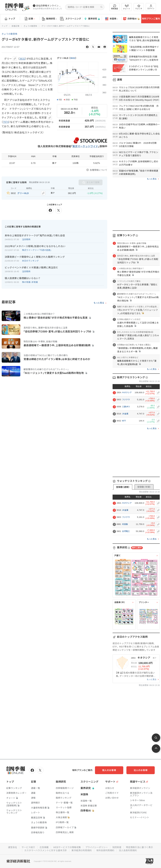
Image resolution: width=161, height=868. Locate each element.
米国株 (112, 19)
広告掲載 (44, 847)
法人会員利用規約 (128, 850)
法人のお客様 (141, 770)
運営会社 (12, 847)
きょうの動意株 (30, 26)
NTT (124, 421)
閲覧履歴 (115, 7)
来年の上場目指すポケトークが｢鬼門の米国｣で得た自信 (35, 236)
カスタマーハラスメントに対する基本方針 (46, 850)
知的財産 (117, 847)
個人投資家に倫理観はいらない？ (23, 278)
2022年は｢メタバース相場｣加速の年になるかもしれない (35, 246)
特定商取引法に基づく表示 (139, 847)
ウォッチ (139, 7)
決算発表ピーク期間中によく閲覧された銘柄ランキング (35, 257)
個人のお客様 (109, 770)
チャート (127, 7)
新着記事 (15, 26)
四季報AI (131, 19)
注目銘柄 (26, 239)
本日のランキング (30, 261)
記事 (30, 19)
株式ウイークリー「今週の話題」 (37, 250)
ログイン (151, 7)
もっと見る (99, 303)
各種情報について (99, 170)
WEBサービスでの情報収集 (67, 847)
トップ (10, 19)
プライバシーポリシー (97, 847)
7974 (6, 122)
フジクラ (126, 400)
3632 (73, 58)
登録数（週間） (123, 487)
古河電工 (126, 531)
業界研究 (92, 19)
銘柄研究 (49, 19)
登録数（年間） (144, 487)
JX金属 (125, 414)
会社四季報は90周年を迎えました (47, 9)
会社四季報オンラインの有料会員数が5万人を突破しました (49, 6)
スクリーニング (71, 19)
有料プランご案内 (151, 19)
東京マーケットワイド (85, 146)
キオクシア (127, 393)
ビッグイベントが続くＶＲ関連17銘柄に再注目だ (31, 268)
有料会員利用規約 (105, 850)
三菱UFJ (126, 407)
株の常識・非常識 (30, 282)
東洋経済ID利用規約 (82, 850)
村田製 (125, 524)
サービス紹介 (28, 847)
